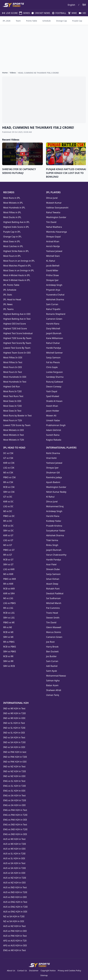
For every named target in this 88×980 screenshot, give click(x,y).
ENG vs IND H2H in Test (15, 825)
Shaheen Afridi (54, 690)
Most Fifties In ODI (13, 358)
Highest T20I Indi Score (15, 329)
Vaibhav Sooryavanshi (57, 208)
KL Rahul (51, 261)
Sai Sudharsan (53, 598)
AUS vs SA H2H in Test (14, 863)
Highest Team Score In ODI (17, 353)
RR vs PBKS (9, 642)
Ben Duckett (52, 651)
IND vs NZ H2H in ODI (14, 776)
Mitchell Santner (54, 353)
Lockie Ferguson (54, 372)
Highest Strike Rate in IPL (16, 251)
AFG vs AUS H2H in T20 (15, 941)
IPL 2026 (7, 21)
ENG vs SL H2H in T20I (14, 786)
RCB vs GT (8, 560)
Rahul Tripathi (53, 309)
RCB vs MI (8, 632)
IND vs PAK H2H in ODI (15, 762)
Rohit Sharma (53, 453)
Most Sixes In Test (12, 411)
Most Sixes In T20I (12, 406)
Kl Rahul (50, 497)
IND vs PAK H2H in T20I (15, 757)
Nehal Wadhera (54, 227)
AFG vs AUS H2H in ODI (15, 945)
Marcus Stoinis (54, 632)
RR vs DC (8, 521)
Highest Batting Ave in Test (17, 319)
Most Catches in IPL (13, 246)
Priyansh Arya (53, 290)
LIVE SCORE (9, 13)
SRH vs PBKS (10, 651)
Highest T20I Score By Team (17, 338)
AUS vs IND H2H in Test (15, 887)
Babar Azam (52, 685)
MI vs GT (8, 545)
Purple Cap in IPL (12, 232)
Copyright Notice (48, 971)
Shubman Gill (53, 473)
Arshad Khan (53, 241)
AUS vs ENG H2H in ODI (15, 912)
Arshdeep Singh (54, 285)
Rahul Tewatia (53, 212)
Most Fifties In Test (13, 362)
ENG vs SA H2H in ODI (14, 805)
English (71, 5)
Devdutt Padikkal (55, 593)
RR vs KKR (8, 584)
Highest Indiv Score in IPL (16, 227)
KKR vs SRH (9, 593)
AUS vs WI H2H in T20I (15, 844)
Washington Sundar (56, 217)
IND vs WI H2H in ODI (14, 718)
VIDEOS (83, 13)
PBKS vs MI (9, 622)
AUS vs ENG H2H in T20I (15, 907)
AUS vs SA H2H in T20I (14, 868)
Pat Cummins (53, 608)
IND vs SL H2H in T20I (14, 728)
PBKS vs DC (9, 516)
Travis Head (52, 613)
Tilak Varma (52, 540)
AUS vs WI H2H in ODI (14, 849)
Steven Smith (53, 618)
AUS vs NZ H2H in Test (14, 926)
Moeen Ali (51, 416)
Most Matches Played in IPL (17, 266)
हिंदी (84, 5)
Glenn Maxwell (54, 627)
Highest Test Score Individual (18, 333)
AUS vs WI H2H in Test (14, 839)
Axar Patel (51, 564)
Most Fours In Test (13, 372)
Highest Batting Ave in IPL (16, 222)
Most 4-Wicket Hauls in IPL (17, 275)
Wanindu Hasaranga (57, 232)
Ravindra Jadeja (54, 477)
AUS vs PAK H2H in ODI (15, 931)
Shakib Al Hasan (54, 401)
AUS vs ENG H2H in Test (15, 902)
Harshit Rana (53, 324)
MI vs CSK (8, 473)
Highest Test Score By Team (17, 343)
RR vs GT (8, 555)
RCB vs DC (8, 526)
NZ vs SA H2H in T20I (14, 916)
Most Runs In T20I (12, 391)
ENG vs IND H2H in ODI (15, 834)
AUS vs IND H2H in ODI (15, 897)
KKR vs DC (8, 502)
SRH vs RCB (9, 666)
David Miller (52, 270)
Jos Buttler (51, 656)
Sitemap (44, 975)
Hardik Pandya (54, 348)
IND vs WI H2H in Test (14, 708)
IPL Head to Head (12, 299)
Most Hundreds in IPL (14, 208)
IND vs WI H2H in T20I (14, 713)
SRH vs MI (8, 637)
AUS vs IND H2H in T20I (15, 892)
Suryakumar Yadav (56, 531)
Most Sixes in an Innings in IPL (19, 270)
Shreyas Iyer (52, 280)
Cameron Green (54, 319)
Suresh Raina (53, 435)
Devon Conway (54, 387)
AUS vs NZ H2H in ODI (14, 883)
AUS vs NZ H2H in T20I (15, 878)
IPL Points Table (11, 285)
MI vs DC (8, 511)
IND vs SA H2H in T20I (14, 742)
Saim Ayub (52, 671)
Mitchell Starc (53, 256)
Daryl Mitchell (53, 329)
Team (18, 21)
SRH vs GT (8, 564)
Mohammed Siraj (55, 506)
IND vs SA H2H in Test (14, 737)
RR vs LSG (8, 608)
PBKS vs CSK (9, 477)
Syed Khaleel (53, 396)
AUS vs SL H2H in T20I (14, 854)
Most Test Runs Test (13, 396)
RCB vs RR (8, 656)
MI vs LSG (8, 598)
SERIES (23, 13)
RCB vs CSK (9, 487)
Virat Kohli (51, 458)
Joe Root (50, 642)
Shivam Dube (53, 569)
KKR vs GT (8, 535)
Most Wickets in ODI (13, 430)
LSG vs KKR (9, 569)
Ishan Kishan (53, 579)
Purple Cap (77, 21)
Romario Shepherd (56, 314)
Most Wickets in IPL (13, 203)
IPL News (8, 304)
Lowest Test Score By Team (17, 348)
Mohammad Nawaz (56, 676)
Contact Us (22, 971)
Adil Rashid (52, 666)
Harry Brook (52, 647)
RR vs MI (8, 627)
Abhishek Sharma (55, 299)
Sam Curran (52, 304)
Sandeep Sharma (55, 377)
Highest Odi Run (12, 387)
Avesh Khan (52, 406)
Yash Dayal (52, 391)
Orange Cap (61, 21)
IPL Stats (8, 295)
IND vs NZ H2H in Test (14, 767)
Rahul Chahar (53, 343)
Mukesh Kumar (54, 203)
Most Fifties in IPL (12, 212)
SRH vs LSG (9, 618)
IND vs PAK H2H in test (15, 752)
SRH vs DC (8, 531)
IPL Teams (8, 309)
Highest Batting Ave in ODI (17, 314)
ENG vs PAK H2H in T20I (15, 815)
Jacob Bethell (53, 266)
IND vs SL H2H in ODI (14, 733)
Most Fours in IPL (12, 256)
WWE (71, 13)
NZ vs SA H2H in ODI (14, 921)
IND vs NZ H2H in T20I (15, 771)
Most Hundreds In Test (15, 382)
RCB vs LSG (9, 613)
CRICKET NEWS (40, 13)
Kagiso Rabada (54, 440)
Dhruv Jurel (52, 198)
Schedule (47, 21)
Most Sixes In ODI (12, 401)
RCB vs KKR (9, 589)
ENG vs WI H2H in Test (15, 950)
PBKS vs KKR (10, 579)
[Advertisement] (44, 46)
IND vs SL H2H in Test (14, 723)
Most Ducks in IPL (12, 217)
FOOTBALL (58, 13)
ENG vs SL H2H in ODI (14, 791)
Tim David (51, 222)
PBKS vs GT (9, 550)
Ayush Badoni (53, 482)
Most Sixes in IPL (12, 241)
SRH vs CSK (9, 492)
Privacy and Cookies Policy (69, 971)
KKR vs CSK (9, 463)
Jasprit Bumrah (54, 333)
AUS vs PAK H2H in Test (15, 936)
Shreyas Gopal (53, 237)
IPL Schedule (10, 290)
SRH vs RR (8, 661)
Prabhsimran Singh (56, 425)
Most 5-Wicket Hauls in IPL (17, 280)
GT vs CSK (8, 458)
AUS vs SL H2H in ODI (14, 858)
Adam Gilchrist (54, 430)
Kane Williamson (55, 338)
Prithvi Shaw (52, 275)
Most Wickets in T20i (14, 440)
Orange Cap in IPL (12, 237)
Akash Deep (52, 584)
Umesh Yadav (53, 420)
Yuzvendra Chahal (55, 295)
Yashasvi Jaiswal (54, 251)
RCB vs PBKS (10, 647)
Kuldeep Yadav (54, 521)
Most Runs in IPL (12, 198)
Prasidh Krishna (54, 526)
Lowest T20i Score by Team (17, 425)
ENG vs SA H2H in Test (14, 796)
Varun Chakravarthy (56, 555)
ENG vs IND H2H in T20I (15, 829)
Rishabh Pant (53, 589)
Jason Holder (53, 411)
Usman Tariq (53, 695)
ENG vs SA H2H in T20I (15, 800)
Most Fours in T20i (13, 420)
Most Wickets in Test (14, 435)
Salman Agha (53, 681)
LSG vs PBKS (9, 603)
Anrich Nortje (53, 246)
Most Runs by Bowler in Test (17, 416)
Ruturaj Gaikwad (55, 382)
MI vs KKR (8, 574)
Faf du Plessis (53, 362)
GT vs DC (8, 497)
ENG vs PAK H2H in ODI (15, 820)
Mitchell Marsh (54, 603)
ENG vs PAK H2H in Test (15, 810)
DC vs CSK (8, 453)
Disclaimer (34, 971)
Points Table (32, 21)
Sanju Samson (53, 358)
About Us (11, 971)
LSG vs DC (8, 506)
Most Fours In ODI (13, 367)
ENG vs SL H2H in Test (14, 781)
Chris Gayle (52, 367)
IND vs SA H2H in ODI (14, 747)
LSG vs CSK (9, 468)
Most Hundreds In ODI (15, 377)
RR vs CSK (8, 482)
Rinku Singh (52, 545)
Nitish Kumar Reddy (56, 492)
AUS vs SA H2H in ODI (14, 873)
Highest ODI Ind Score (15, 324)
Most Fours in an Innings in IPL (19, 261)
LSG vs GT (8, 540)
